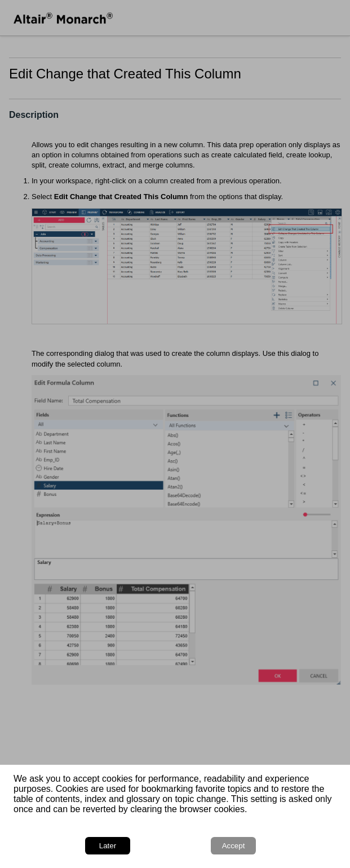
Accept (234, 846)
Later (108, 846)
